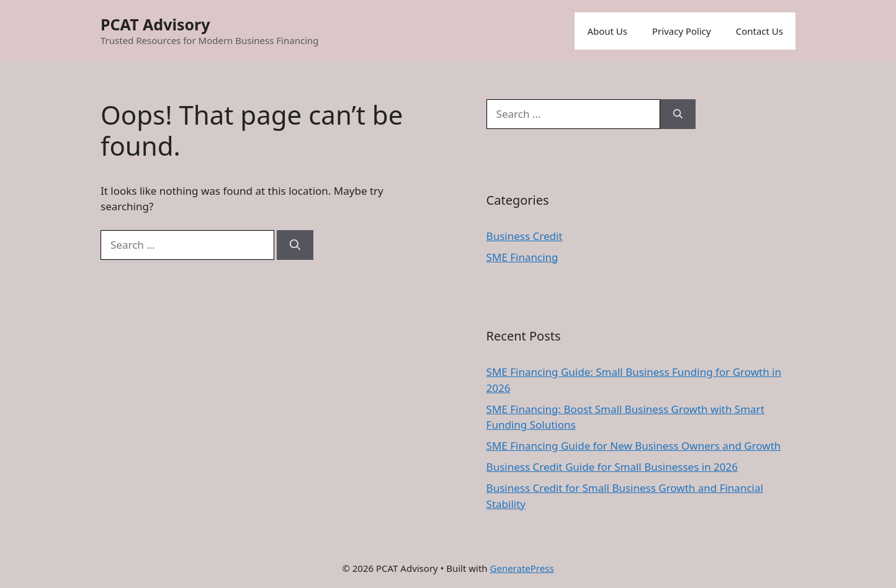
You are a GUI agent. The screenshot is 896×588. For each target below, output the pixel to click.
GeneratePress (522, 568)
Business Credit (525, 236)
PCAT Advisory (155, 24)
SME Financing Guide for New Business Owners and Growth (634, 446)
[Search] (295, 245)
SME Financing (522, 257)
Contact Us (759, 31)
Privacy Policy (682, 31)
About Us (607, 31)
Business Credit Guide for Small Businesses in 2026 (612, 467)
